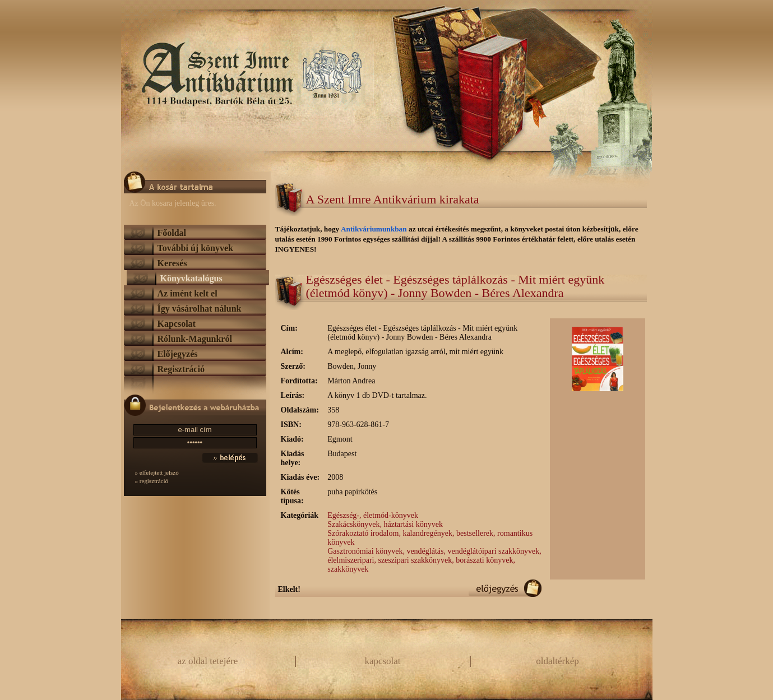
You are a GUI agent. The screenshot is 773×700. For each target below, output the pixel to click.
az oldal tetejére (208, 661)
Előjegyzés (178, 354)
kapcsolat (382, 661)
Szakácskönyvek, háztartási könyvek (385, 524)
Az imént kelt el (188, 293)
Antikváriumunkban (375, 229)
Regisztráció (181, 369)
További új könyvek (195, 248)
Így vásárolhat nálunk (200, 309)
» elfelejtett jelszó (157, 472)
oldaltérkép (557, 661)
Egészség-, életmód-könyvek (373, 515)
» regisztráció (152, 481)
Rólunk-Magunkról (195, 339)
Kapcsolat (177, 324)
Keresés (172, 263)
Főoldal (172, 233)
